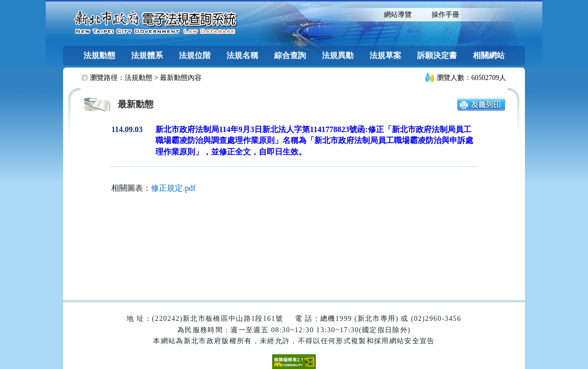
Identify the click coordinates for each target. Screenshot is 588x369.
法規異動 (338, 55)
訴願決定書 (437, 55)
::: (365, 14)
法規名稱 (242, 55)
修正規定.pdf (173, 188)
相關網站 (489, 55)
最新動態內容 (181, 78)
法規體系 (147, 55)
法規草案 (385, 55)
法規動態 (99, 55)
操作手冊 (445, 15)
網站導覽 (398, 15)
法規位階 (195, 55)
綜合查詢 (290, 55)
